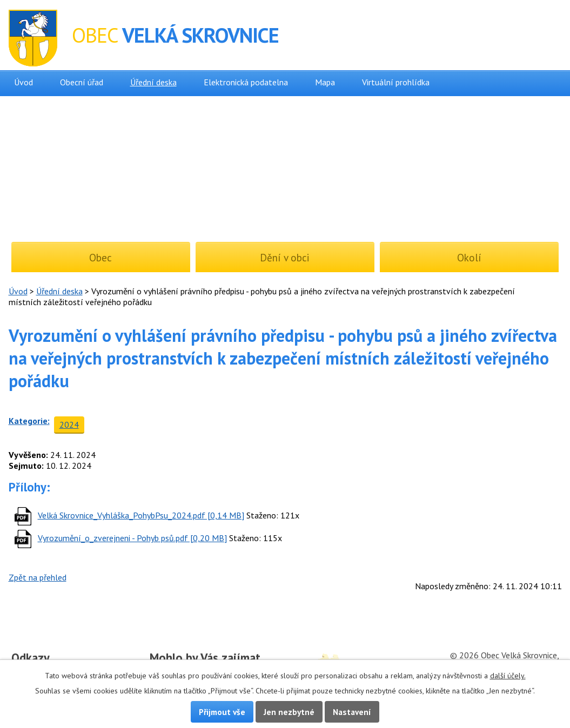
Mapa (325, 82)
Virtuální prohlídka (396, 82)
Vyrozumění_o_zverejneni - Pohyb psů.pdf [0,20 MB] (132, 538)
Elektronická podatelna (246, 82)
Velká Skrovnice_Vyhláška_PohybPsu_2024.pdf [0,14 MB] (141, 515)
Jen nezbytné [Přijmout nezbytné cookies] (289, 712)
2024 (69, 424)
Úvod (24, 82)
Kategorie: (29, 421)
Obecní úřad (82, 82)
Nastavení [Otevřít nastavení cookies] (352, 712)
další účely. (508, 676)
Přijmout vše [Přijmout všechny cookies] (222, 712)
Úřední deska (153, 82)
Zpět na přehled (38, 577)
